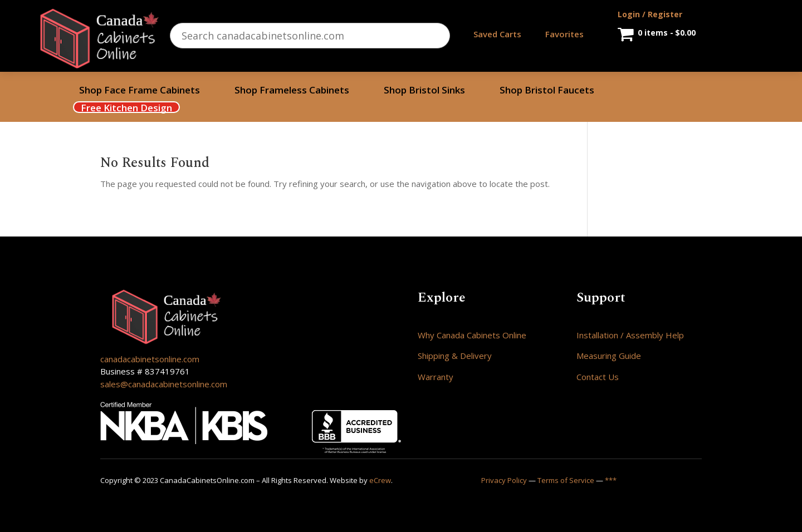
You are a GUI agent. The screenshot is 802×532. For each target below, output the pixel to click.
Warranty (436, 377)
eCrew (380, 480)
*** (611, 480)
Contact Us (598, 377)
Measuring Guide (609, 356)
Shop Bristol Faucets (547, 91)
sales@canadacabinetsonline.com (164, 384)
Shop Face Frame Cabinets (140, 91)
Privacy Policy (504, 480)
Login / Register (650, 14)
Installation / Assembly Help (630, 335)
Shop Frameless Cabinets (292, 91)
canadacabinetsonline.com (150, 359)
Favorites (564, 34)
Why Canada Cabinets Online (472, 335)
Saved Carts (497, 34)
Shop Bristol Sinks (424, 91)
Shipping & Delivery (455, 356)
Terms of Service (566, 480)
